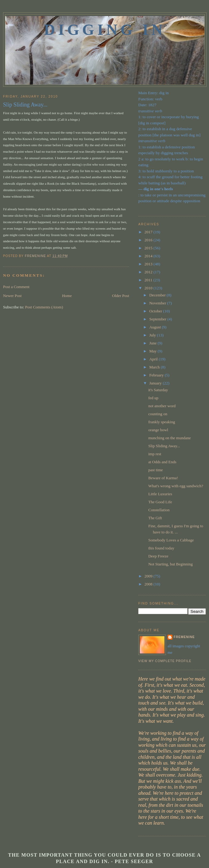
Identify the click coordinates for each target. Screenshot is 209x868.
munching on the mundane (169, 438)
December (158, 295)
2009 (149, 576)
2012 (149, 272)
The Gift (155, 518)
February (157, 375)
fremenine (184, 637)
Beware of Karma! (163, 478)
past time (155, 470)
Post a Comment (16, 287)
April (154, 359)
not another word (162, 406)
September (158, 319)
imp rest (155, 454)
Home (67, 296)
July (153, 335)
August (156, 327)
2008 (149, 584)
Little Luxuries (160, 494)
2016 (149, 240)
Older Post (121, 296)
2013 (149, 264)
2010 (149, 288)
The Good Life (160, 502)
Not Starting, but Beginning (170, 564)
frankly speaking (162, 422)
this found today (161, 548)
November (158, 303)
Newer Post (12, 296)
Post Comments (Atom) (44, 307)
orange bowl (158, 430)
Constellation (159, 510)
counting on (158, 414)
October (156, 311)
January (156, 383)
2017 (149, 232)
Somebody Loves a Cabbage (171, 540)
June (154, 343)
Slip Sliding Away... (164, 446)
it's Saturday (158, 390)
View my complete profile (165, 661)
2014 (149, 256)
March (155, 367)
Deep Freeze (158, 556)
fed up (153, 398)
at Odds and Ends (162, 462)
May (154, 351)
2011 (149, 280)
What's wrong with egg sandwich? (176, 486)
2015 (149, 248)
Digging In (105, 30)
